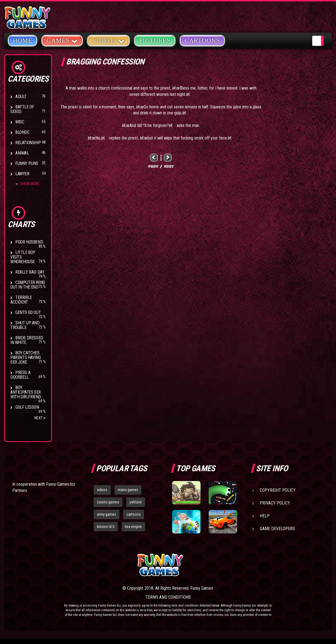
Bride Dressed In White (27, 340)
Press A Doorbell (20, 375)
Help (265, 516)
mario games (128, 490)
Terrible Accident (21, 300)
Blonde (22, 132)
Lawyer (22, 174)
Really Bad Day (30, 272)
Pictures (155, 41)
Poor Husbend (29, 242)
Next (40, 418)
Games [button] (62, 40)
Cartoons (202, 41)
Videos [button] (108, 40)
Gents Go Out (28, 312)
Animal (22, 153)
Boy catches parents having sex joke (26, 357)
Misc (20, 122)
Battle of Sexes (22, 109)
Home (23, 41)
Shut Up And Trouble (25, 325)
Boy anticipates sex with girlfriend (26, 392)
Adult (21, 97)
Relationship (28, 143)
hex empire (133, 527)
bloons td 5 (106, 527)
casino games (108, 502)
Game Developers (277, 529)
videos (102, 490)
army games (107, 514)
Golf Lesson (27, 407)
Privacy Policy (275, 503)
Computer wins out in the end (28, 285)
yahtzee (136, 502)
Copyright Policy (278, 490)
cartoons (134, 514)
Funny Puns (27, 163)
